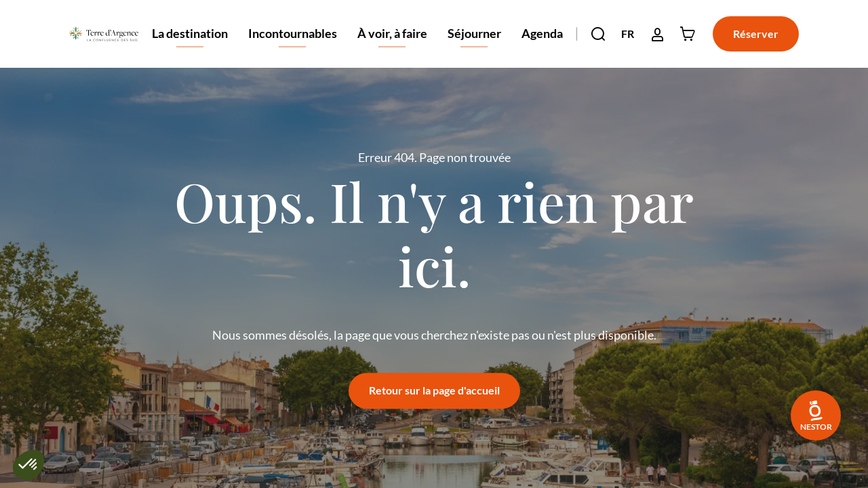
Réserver (756, 34)
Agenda (542, 33)
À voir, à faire (392, 47)
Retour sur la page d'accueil (434, 390)
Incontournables (293, 47)
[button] (598, 34)
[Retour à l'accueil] (103, 34)
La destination (190, 47)
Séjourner (474, 47)
